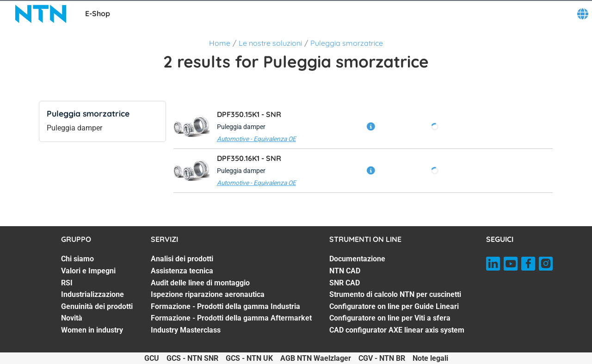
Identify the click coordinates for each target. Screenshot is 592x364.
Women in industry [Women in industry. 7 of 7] (92, 330)
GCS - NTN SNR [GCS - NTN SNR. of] (192, 358)
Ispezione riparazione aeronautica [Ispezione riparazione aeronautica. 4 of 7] (208, 294)
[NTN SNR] (41, 14)
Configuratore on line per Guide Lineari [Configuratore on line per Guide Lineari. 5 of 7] (394, 306)
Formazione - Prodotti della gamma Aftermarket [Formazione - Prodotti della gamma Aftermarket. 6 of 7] (231, 318)
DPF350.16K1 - (249, 158)
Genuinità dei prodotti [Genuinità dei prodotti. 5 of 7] (97, 306)
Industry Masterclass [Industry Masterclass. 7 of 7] (186, 330)
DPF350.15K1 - (249, 114)
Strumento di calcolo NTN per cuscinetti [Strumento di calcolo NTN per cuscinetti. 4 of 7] (395, 294)
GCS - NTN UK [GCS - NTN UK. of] (249, 358)
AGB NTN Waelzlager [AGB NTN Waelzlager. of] (316, 358)
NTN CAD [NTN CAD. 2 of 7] (345, 271)
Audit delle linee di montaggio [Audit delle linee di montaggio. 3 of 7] (200, 283)
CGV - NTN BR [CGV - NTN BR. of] (382, 358)
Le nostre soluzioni (270, 43)
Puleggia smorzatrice (347, 43)
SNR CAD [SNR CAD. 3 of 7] (345, 283)
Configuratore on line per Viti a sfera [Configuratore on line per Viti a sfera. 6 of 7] (390, 318)
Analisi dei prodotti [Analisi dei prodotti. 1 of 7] (182, 259)
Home (220, 43)
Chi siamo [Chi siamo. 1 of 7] (77, 259)
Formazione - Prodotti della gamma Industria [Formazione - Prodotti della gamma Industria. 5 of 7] (225, 306)
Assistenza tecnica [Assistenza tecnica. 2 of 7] (182, 271)
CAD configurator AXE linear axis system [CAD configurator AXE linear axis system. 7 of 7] (397, 330)
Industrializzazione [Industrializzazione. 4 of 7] (92, 294)
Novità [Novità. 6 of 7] (72, 318)
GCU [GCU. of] (152, 358)
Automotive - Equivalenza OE (256, 139)
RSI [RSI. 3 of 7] (67, 283)
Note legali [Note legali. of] (430, 358)
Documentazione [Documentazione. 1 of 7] (357, 259)
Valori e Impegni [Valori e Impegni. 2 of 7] (88, 271)
